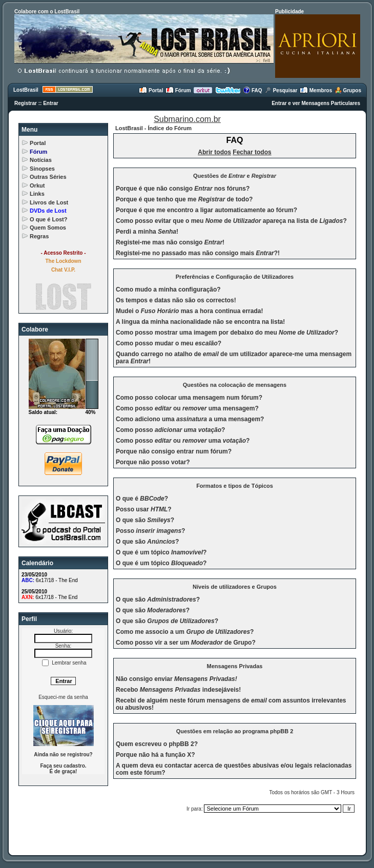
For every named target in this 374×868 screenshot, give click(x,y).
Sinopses (42, 169)
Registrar (26, 103)
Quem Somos (48, 228)
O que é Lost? (48, 219)
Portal (151, 90)
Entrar (50, 103)
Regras (39, 236)
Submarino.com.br (187, 119)
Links (37, 194)
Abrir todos (214, 152)
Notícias (41, 160)
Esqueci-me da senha (63, 697)
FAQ (252, 90)
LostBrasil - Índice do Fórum (153, 128)
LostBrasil (26, 90)
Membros (316, 90)
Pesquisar (281, 90)
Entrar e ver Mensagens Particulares (316, 103)
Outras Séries (48, 177)
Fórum (178, 90)
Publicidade (289, 12)
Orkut (37, 185)
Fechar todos (252, 152)
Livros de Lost (49, 202)
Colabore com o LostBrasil (47, 12)
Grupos (348, 90)
